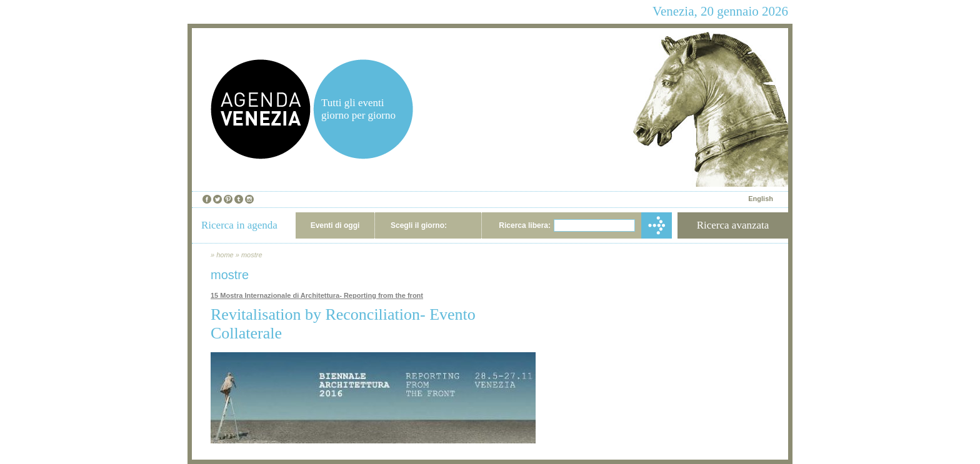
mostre (252, 255)
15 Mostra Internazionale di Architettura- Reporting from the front (317, 295)
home (225, 255)
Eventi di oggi (335, 225)
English (761, 199)
